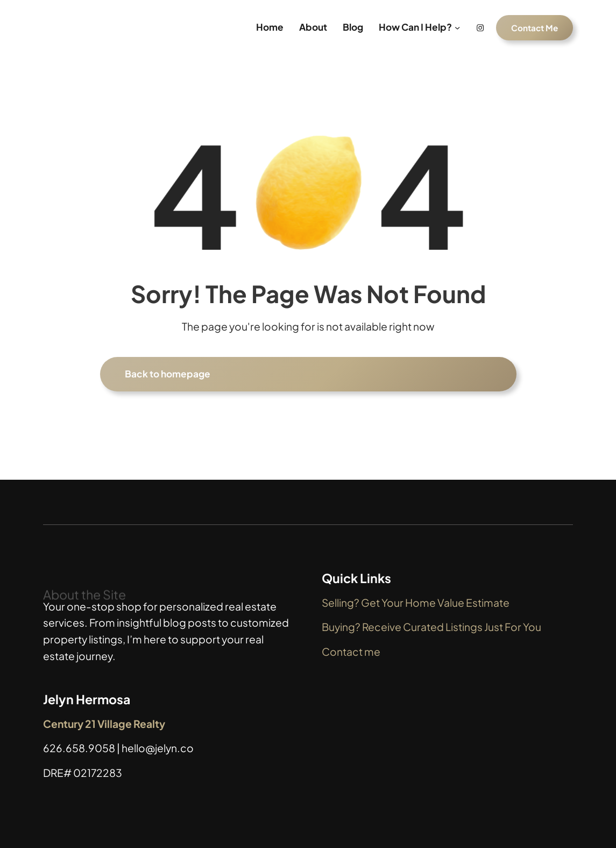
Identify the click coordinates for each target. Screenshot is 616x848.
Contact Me (534, 28)
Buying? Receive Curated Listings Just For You (431, 627)
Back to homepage (168, 374)
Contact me (351, 651)
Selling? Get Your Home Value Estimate (416, 602)
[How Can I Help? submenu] (457, 27)
